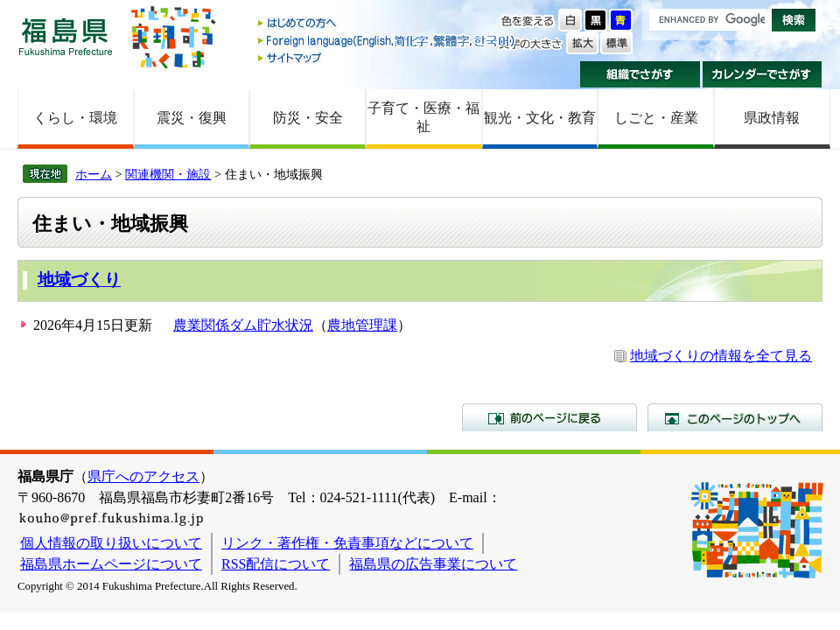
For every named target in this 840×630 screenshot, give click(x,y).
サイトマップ (388, 57)
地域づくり (79, 280)
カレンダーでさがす (763, 74)
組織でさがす (640, 74)
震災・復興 (192, 118)
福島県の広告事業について (433, 564)
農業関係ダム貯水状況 (243, 325)
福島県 (66, 36)
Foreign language (388, 41)
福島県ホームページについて (111, 564)
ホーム (94, 174)
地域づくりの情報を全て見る (721, 356)
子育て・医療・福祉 (423, 117)
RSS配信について (276, 564)
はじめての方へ (388, 24)
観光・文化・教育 (540, 118)
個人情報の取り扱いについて (111, 543)
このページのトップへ (735, 417)
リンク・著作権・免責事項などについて (347, 543)
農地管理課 (362, 325)
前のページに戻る (549, 417)
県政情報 (772, 118)
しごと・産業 (656, 118)
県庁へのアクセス (143, 476)
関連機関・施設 (168, 174)
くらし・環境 (75, 118)
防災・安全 (308, 118)
